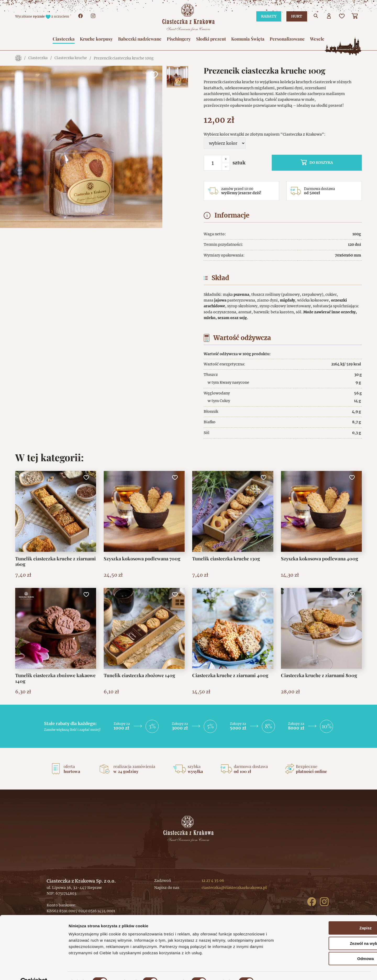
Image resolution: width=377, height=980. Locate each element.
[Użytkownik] (329, 16)
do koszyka (329, 163)
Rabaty (267, 16)
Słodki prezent (211, 39)
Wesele (317, 39)
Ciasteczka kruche (71, 58)
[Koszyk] (355, 16)
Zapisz (333, 916)
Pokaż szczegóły (279, 970)
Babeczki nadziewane (140, 39)
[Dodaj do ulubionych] (153, 75)
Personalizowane (287, 39)
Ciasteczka (64, 39)
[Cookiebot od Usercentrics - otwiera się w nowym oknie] (34, 970)
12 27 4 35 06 (213, 881)
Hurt (296, 16)
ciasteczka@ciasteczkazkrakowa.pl (234, 888)
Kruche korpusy (96, 39)
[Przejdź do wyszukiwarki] (316, 16)
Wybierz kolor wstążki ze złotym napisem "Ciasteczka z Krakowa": (265, 134)
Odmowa (333, 947)
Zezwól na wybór (333, 931)
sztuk (239, 163)
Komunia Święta (248, 39)
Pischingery (179, 39)
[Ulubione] (342, 16)
